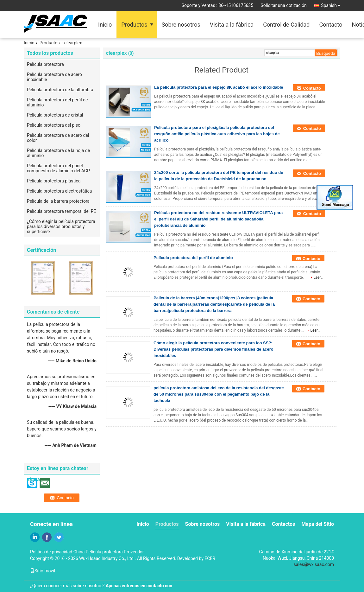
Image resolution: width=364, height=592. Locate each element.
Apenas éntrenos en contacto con (139, 586)
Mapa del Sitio (318, 524)
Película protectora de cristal (55, 115)
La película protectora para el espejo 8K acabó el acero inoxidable (219, 87)
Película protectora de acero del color (58, 138)
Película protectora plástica (54, 181)
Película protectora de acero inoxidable (54, 77)
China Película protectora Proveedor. (109, 552)
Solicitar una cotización (284, 5)
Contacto (331, 25)
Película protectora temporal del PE (61, 211)
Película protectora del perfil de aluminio (57, 102)
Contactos (283, 524)
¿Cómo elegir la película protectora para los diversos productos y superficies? (61, 226)
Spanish (331, 5)
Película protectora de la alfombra (60, 90)
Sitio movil (43, 571)
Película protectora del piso (54, 125)
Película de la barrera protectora (58, 201)
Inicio (105, 25)
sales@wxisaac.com (314, 564)
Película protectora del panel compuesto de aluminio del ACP (58, 168)
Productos (134, 25)
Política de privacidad (51, 552)
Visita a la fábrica (232, 25)
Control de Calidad (286, 25)
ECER (210, 558)
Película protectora (45, 64)
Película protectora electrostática (59, 191)
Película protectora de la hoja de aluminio (58, 153)
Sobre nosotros (181, 25)
